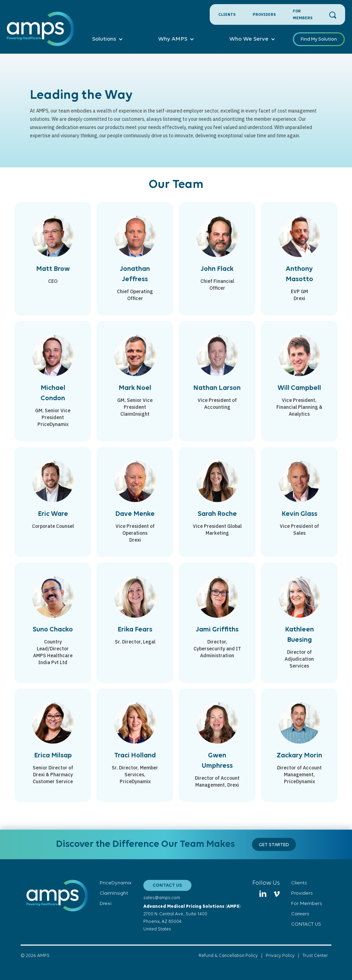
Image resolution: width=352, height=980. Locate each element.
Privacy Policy (280, 956)
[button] (108, 39)
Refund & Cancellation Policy (228, 956)
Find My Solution (319, 39)
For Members (303, 14)
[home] (41, 33)
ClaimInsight (114, 893)
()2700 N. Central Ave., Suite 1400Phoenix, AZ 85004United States (192, 918)
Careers (300, 914)
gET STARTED (274, 845)
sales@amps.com (162, 898)
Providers (264, 14)
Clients (227, 14)
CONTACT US (167, 886)
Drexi (106, 904)
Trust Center (315, 956)
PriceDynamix (116, 883)
